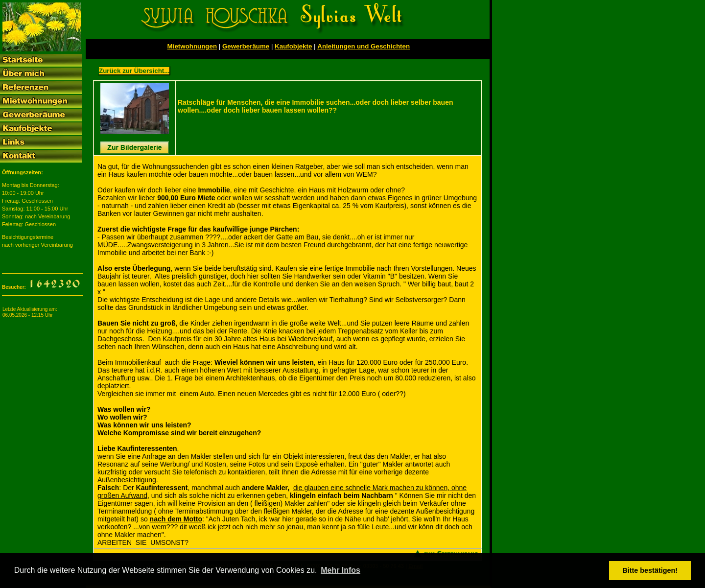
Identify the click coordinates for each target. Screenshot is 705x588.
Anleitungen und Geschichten (364, 46)
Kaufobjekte (293, 46)
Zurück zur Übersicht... (134, 71)
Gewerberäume (246, 46)
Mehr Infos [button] (341, 570)
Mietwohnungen (192, 46)
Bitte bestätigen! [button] (650, 570)
